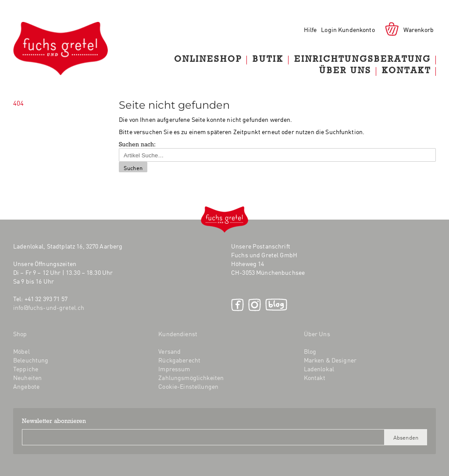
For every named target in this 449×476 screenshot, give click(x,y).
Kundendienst (178, 334)
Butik (268, 60)
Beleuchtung (31, 360)
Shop (20, 334)
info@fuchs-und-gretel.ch (49, 307)
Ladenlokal (319, 369)
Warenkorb (419, 29)
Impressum (174, 369)
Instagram (255, 305)
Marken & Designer (330, 360)
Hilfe (310, 29)
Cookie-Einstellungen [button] (188, 386)
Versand (169, 351)
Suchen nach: (137, 145)
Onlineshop (208, 60)
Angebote (26, 386)
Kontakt (406, 71)
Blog (276, 305)
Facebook (237, 305)
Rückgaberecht (179, 360)
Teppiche (26, 369)
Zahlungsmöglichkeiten (191, 377)
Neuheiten (27, 377)
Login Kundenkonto (348, 29)
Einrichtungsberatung (363, 60)
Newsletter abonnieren (54, 422)
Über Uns (345, 71)
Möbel (21, 351)
